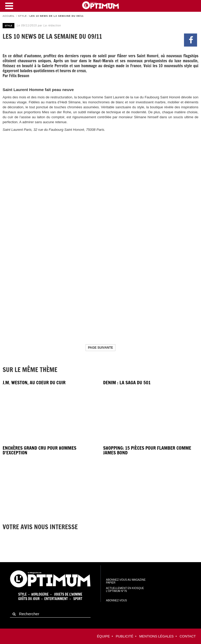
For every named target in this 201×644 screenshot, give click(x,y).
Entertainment (56, 599)
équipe (103, 636)
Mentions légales (156, 636)
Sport (78, 599)
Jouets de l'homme (68, 594)
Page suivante (100, 348)
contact (188, 636)
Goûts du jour (29, 599)
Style (23, 16)
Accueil (9, 16)
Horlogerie (40, 594)
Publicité (124, 636)
